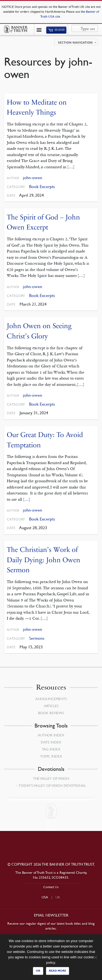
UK (58, 897)
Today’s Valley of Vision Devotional (52, 785)
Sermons (37, 638)
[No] (95, 957)
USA (45, 897)
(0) (56, 30)
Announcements (51, 699)
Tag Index (51, 749)
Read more (58, 971)
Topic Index (51, 756)
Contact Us (51, 887)
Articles (51, 706)
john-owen (33, 178)
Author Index (51, 735)
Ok (38, 971)
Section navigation (75, 43)
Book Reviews (51, 713)
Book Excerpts (42, 187)
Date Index (51, 742)
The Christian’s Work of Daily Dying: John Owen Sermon (44, 560)
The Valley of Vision (51, 778)
